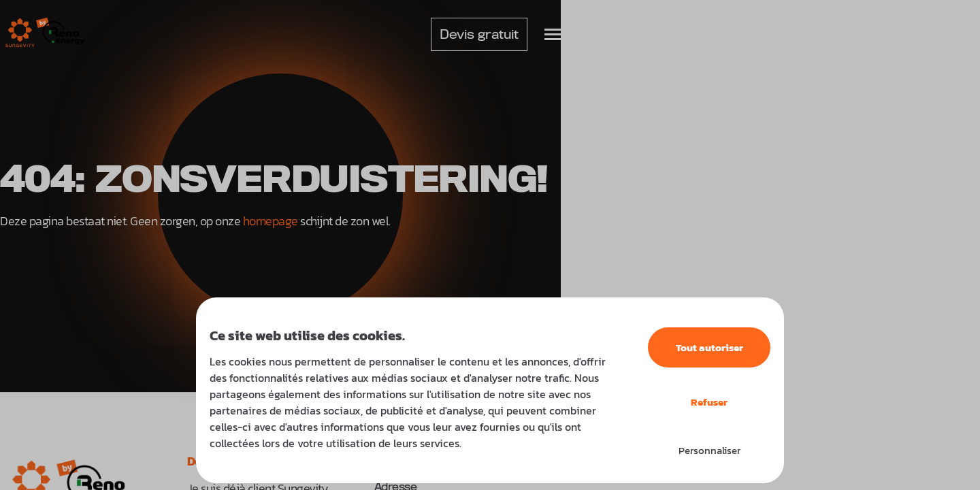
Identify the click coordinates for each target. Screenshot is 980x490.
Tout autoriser (709, 347)
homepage (271, 221)
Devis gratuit (479, 34)
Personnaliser (709, 450)
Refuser (709, 402)
